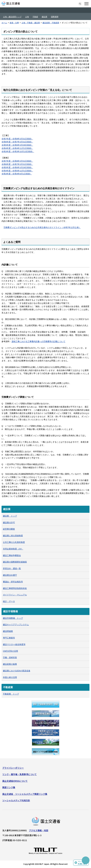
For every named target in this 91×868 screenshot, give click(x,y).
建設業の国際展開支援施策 (15, 562)
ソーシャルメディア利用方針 (16, 800)
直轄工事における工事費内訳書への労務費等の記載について (38, 341)
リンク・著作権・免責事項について (19, 774)
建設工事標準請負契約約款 (15, 588)
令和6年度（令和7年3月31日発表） (17, 142)
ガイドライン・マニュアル (15, 595)
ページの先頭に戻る (82, 863)
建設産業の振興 (10, 664)
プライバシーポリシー (13, 768)
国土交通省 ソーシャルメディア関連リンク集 (25, 794)
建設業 (45, 17)
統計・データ (9, 601)
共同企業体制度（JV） (13, 549)
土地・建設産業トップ (12, 17)
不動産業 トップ (11, 694)
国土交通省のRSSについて (15, 781)
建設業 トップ (10, 516)
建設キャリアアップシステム (16, 625)
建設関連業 (8, 631)
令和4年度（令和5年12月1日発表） (17, 171)
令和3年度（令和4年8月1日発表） (17, 174)
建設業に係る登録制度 (13, 536)
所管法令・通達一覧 (12, 568)
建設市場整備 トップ (13, 618)
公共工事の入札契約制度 (14, 542)
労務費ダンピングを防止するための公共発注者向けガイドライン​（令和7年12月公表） (42, 227)
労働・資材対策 (10, 657)
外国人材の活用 (10, 677)
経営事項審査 (9, 529)
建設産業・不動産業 (51, 23)
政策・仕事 (14, 23)
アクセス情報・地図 (39, 830)
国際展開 (55, 17)
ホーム (4, 23)
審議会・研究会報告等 (13, 582)
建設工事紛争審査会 (12, 555)
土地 (27, 17)
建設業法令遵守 (10, 575)
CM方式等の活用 (10, 651)
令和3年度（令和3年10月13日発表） (18, 151)
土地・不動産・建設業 (31, 23)
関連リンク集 (9, 787)
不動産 (35, 17)
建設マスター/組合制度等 (14, 644)
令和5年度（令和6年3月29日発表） (17, 145)
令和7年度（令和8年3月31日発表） (17, 139)
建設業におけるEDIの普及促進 (17, 671)
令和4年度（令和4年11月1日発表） (17, 148)
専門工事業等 (9, 638)
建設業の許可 (9, 523)
